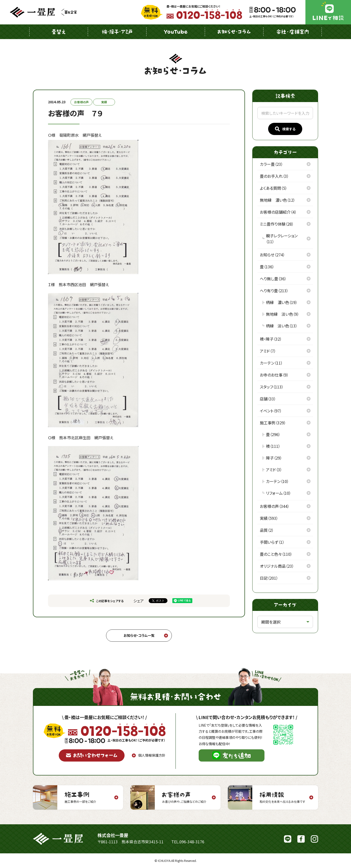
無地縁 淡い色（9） (283, 314)
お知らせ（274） (272, 255)
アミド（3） (274, 470)
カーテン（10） (277, 481)
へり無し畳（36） (273, 279)
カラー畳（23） (271, 164)
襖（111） (273, 446)
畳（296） (273, 434)
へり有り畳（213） (274, 291)
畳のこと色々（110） (276, 554)
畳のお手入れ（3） (274, 176)
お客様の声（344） (275, 506)
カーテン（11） (271, 363)
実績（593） (269, 518)
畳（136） (267, 267)
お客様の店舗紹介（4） (278, 212)
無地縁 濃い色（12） (278, 200)
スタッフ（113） (272, 387)
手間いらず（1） (272, 542)
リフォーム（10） (278, 493)
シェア (139, 601)
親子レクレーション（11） (282, 239)
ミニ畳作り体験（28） (277, 224)
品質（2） (267, 530)
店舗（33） (268, 399)
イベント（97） (271, 411)
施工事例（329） (273, 423)
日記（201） (269, 578)
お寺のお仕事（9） (274, 375)
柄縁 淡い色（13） (282, 326)
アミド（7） (268, 351)
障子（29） (274, 458)
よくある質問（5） (273, 188)
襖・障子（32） (271, 339)
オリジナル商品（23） (277, 566)
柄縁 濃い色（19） (282, 302)
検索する (285, 129)
